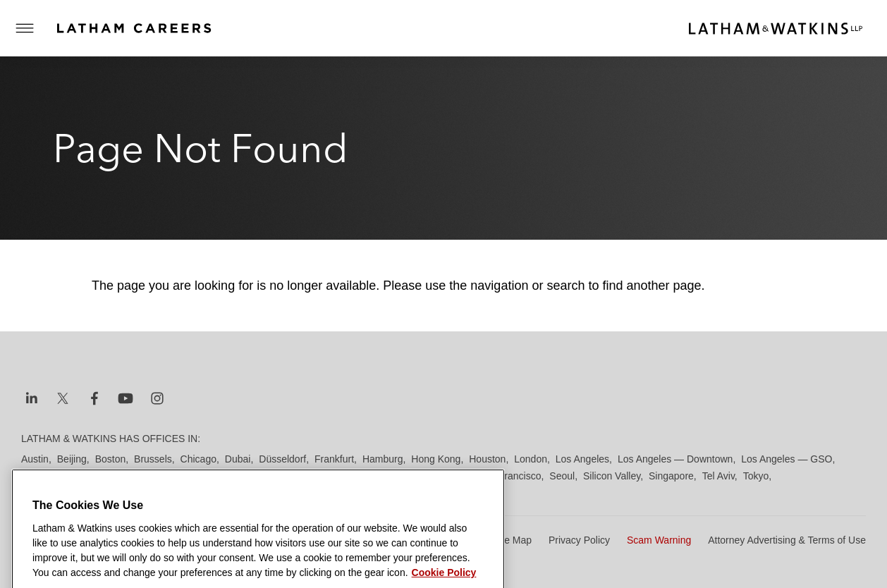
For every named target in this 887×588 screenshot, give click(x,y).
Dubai (238, 459)
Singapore (671, 476)
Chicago (198, 459)
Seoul (562, 476)
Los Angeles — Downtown (675, 459)
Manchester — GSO (104, 476)
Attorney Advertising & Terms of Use (787, 540)
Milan (169, 476)
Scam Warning (659, 540)
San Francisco (509, 476)
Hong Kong (436, 459)
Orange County (312, 476)
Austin (35, 459)
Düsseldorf (282, 459)
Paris (365, 476)
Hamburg (383, 459)
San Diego (447, 476)
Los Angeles (582, 459)
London (531, 459)
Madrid (36, 476)
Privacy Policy (579, 540)
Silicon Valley (612, 476)
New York (250, 476)
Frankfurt (334, 459)
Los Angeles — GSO (787, 459)
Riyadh (400, 476)
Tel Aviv (718, 476)
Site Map (512, 540)
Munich (205, 476)
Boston (111, 459)
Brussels (153, 459)
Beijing (72, 459)
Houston (487, 459)
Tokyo (756, 476)
